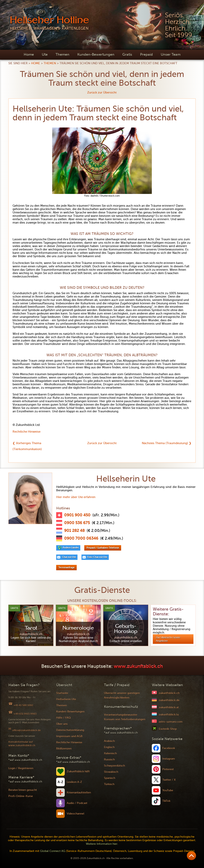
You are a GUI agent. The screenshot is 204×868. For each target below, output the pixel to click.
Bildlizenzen (64, 749)
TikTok (166, 801)
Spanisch (110, 778)
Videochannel (76, 814)
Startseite (62, 693)
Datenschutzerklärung (70, 730)
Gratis (127, 54)
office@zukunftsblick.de (26, 730)
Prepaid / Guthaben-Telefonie (103, 548)
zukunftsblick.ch (169, 693)
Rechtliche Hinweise (26, 432)
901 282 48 (74, 531)
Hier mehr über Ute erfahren (76, 497)
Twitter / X (169, 780)
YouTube (168, 790)
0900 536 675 (77, 523)
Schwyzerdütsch (114, 766)
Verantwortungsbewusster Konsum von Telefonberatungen (125, 717)
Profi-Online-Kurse (21, 796)
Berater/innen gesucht (23, 790)
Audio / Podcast (77, 803)
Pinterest (168, 769)
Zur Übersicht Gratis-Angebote (168, 639)
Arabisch (109, 741)
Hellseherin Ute (66, 699)
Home (29, 54)
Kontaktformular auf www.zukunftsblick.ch (22, 744)
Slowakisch (111, 772)
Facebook (169, 748)
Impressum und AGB (69, 736)
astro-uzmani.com (171, 722)
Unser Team (171, 54)
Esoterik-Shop (168, 729)
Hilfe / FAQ (63, 718)
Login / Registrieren (21, 768)
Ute (45, 54)
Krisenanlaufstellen (79, 793)
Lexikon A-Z (74, 782)
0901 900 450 (77, 515)
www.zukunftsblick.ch (138, 666)
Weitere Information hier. (102, 844)
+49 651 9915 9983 (25, 714)
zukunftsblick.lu (169, 715)
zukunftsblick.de (169, 700)
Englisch (109, 747)
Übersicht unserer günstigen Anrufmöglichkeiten (122, 695)
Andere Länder (71, 548)
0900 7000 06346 (81, 538)
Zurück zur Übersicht (102, 92)
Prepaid (146, 54)
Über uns (62, 724)
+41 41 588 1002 (23, 705)
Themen (62, 54)
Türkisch (109, 784)
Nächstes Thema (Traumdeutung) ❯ (167, 443)
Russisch (109, 759)
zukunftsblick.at (169, 707)
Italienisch (110, 753)
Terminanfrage (66, 567)
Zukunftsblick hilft (78, 771)
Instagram (169, 759)
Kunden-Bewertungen (96, 54)
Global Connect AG (53, 851)
